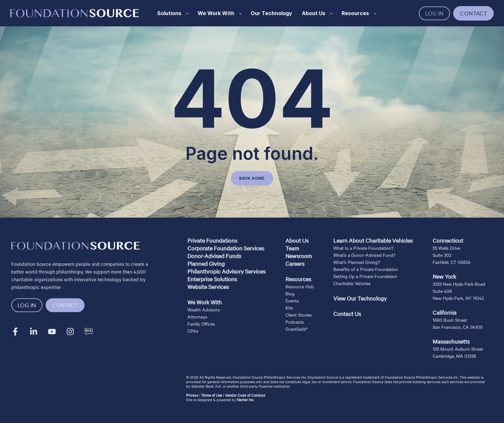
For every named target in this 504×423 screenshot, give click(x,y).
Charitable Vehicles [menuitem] (352, 283)
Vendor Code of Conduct (245, 395)
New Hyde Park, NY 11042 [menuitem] (458, 298)
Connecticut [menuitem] (448, 240)
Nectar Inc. (246, 400)
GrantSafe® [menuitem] (297, 329)
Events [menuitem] (292, 301)
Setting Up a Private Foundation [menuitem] (365, 276)
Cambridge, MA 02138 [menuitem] (454, 356)
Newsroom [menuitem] (299, 256)
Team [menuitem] (292, 248)
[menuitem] (226, 294)
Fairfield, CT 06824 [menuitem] (452, 262)
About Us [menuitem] (297, 240)
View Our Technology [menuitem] (360, 298)
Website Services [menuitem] (208, 287)
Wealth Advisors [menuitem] (204, 310)
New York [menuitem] (444, 276)
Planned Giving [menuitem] (206, 263)
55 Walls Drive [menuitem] (446, 248)
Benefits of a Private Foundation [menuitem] (366, 269)
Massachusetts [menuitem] (451, 341)
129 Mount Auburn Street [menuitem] (458, 349)
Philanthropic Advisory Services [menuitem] (226, 271)
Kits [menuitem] (289, 308)
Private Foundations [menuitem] (212, 240)
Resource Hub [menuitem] (300, 286)
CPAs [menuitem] (193, 331)
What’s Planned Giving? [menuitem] (357, 262)
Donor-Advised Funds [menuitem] (214, 256)
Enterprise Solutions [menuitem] (212, 279)
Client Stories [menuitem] (299, 315)
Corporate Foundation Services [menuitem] (226, 248)
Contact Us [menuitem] (347, 314)
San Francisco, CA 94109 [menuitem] (458, 327)
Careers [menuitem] (295, 263)
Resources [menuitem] (298, 279)
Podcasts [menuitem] (295, 322)
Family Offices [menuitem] (201, 324)
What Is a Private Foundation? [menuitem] (363, 248)
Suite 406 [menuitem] (442, 291)
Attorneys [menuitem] (197, 317)
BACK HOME (252, 178)
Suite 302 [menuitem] (442, 255)
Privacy (192, 395)
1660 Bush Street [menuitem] (450, 320)
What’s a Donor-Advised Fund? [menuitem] (364, 255)
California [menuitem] (445, 312)
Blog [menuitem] (290, 293)
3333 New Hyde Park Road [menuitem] (459, 284)
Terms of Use (212, 395)
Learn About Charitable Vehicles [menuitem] (373, 240)
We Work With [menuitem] (205, 302)
